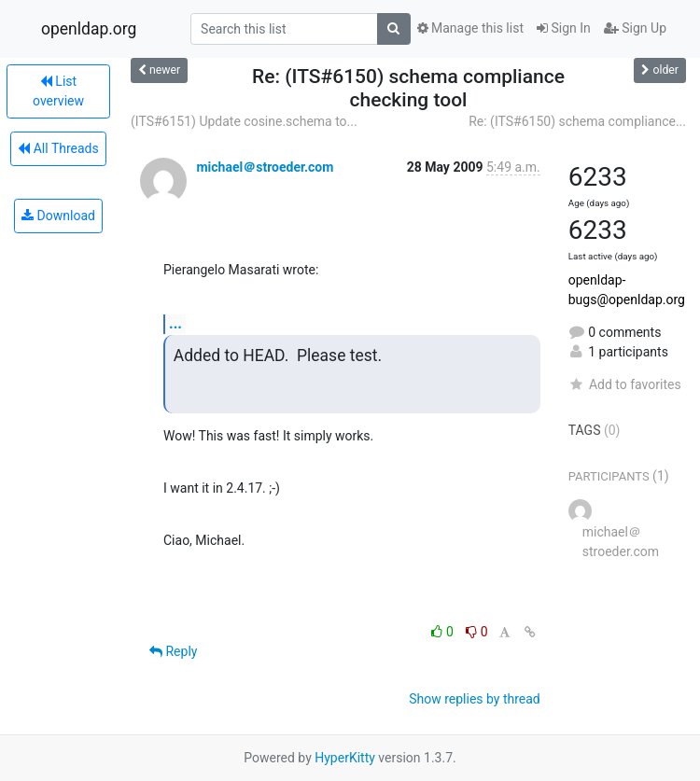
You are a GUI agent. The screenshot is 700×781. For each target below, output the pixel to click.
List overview (58, 91)
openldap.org (89, 29)
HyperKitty (345, 758)
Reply (173, 651)
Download (58, 216)
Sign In (564, 28)
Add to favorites (625, 384)
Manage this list (470, 28)
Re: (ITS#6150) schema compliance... (577, 121)
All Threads (58, 148)
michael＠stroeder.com (265, 167)
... (175, 323)
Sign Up (635, 28)
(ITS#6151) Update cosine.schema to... (244, 121)
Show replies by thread (475, 699)
